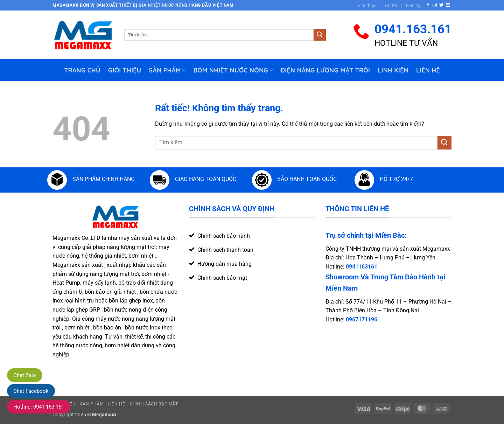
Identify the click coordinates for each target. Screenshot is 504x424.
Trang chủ (82, 70)
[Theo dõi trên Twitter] (441, 5)
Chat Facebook (31, 391)
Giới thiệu (367, 5)
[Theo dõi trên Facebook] (428, 5)
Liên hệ (413, 5)
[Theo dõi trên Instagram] (435, 5)
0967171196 (362, 319)
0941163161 (362, 267)
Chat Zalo (25, 375)
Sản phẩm (167, 70)
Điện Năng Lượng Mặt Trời (325, 70)
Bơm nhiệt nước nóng (233, 70)
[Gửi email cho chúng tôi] (448, 5)
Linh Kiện (393, 70)
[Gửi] (320, 35)
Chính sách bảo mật (154, 404)
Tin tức (391, 5)
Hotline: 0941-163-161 (39, 407)
